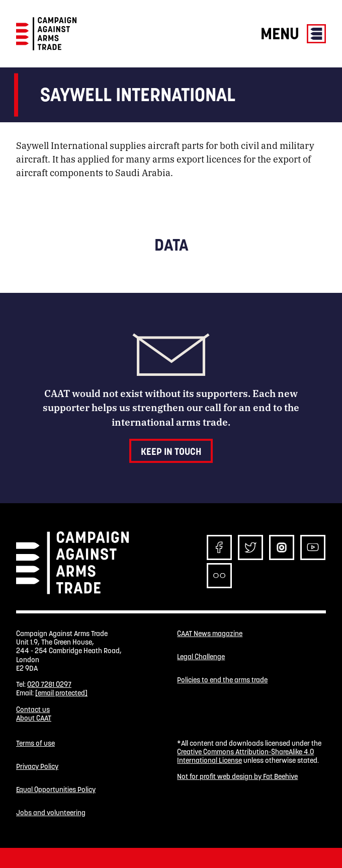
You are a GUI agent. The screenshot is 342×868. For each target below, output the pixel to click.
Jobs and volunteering (51, 813)
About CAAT (34, 718)
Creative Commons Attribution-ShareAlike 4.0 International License (245, 756)
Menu (293, 33)
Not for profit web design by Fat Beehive (237, 776)
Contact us (33, 709)
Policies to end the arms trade (222, 680)
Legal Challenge (201, 657)
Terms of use (35, 743)
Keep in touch (171, 451)
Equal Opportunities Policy (56, 790)
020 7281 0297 (49, 684)
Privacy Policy (37, 767)
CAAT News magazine (210, 634)
